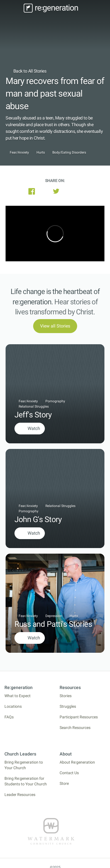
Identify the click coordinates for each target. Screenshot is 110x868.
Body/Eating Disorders (69, 153)
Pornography (55, 401)
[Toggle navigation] (14, 8)
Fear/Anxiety (19, 153)
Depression (54, 616)
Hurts (41, 153)
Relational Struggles (34, 406)
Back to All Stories (26, 71)
